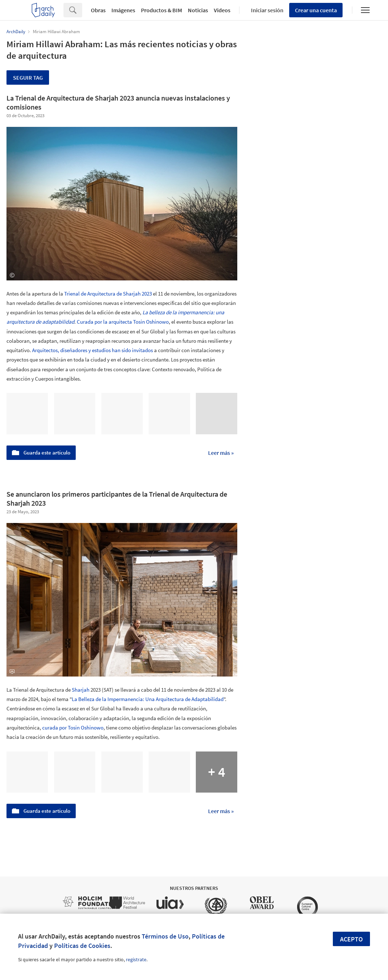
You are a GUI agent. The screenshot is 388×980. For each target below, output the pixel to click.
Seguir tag (28, 77)
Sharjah (81, 690)
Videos (222, 10)
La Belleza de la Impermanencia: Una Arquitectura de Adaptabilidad (148, 699)
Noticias (198, 10)
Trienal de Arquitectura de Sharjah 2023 (108, 294)
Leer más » (221, 453)
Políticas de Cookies (82, 946)
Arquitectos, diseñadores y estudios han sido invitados (92, 350)
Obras (98, 10)
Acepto (351, 939)
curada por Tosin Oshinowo (73, 728)
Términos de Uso (165, 936)
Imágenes (123, 10)
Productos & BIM (162, 10)
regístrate (136, 959)
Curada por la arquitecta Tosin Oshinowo (123, 322)
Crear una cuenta (316, 10)
